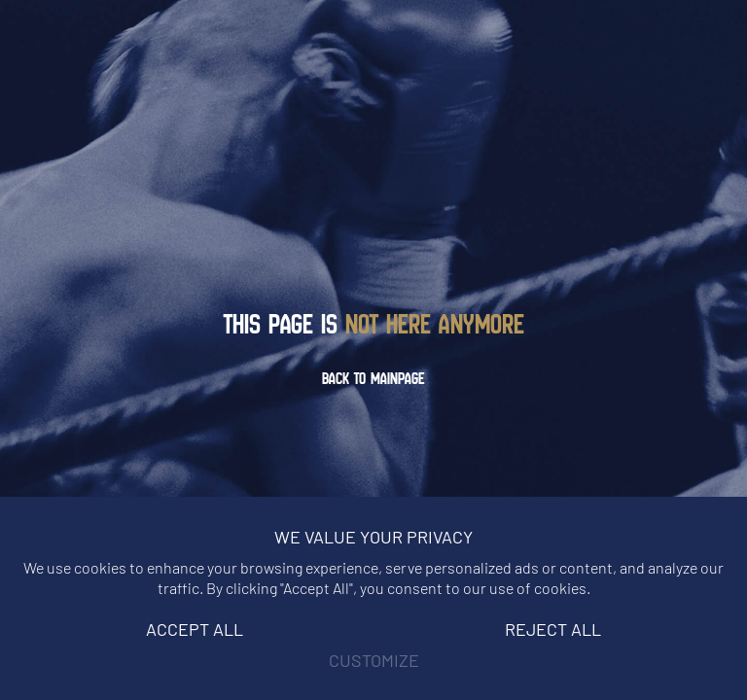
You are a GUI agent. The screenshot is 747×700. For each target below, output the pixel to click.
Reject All (553, 629)
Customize (374, 660)
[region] (373, 598)
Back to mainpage (373, 378)
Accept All (195, 629)
